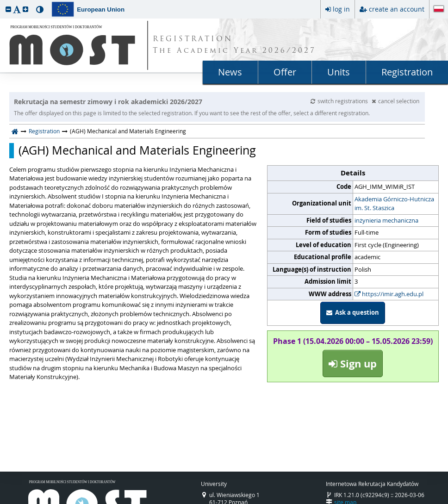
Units (339, 72)
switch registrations (340, 101)
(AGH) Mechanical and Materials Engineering (137, 150)
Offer (285, 72)
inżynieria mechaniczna (386, 220)
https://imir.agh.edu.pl (389, 294)
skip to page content (2, 2)
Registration (407, 72)
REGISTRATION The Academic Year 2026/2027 (234, 45)
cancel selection (395, 101)
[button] (8, 9)
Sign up (353, 364)
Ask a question (353, 312)
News (230, 72)
